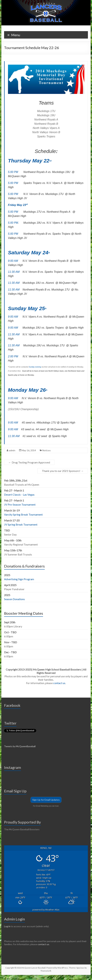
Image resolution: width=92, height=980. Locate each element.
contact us (59, 683)
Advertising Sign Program (19, 579)
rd (27, 204)
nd (50, 161)
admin (12, 450)
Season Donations (14, 599)
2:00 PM (13, 356)
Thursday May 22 (29, 161)
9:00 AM (13, 261)
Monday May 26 (27, 390)
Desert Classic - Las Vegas (19, 494)
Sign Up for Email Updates (46, 800)
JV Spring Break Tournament (21, 524)
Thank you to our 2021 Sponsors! (63, 471)
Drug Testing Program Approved (29, 462)
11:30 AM (14, 272)
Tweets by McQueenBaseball (20, 746)
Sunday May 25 (26, 308)
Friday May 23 (17, 205)
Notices (47, 450)
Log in (7, 926)
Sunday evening (35, 367)
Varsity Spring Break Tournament (23, 514)
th (49, 253)
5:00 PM (13, 172)
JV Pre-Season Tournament (20, 504)
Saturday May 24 (28, 253)
